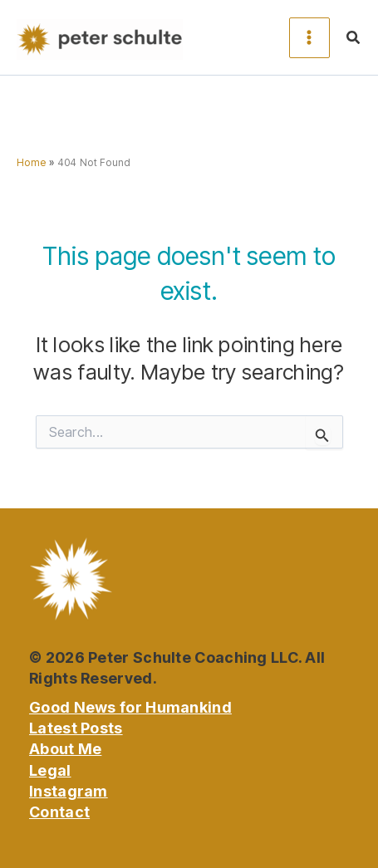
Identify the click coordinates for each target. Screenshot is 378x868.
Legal (50, 770)
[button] (354, 38)
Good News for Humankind (130, 707)
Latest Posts (76, 728)
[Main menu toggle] (309, 38)
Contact (59, 812)
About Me (65, 749)
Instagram (69, 791)
